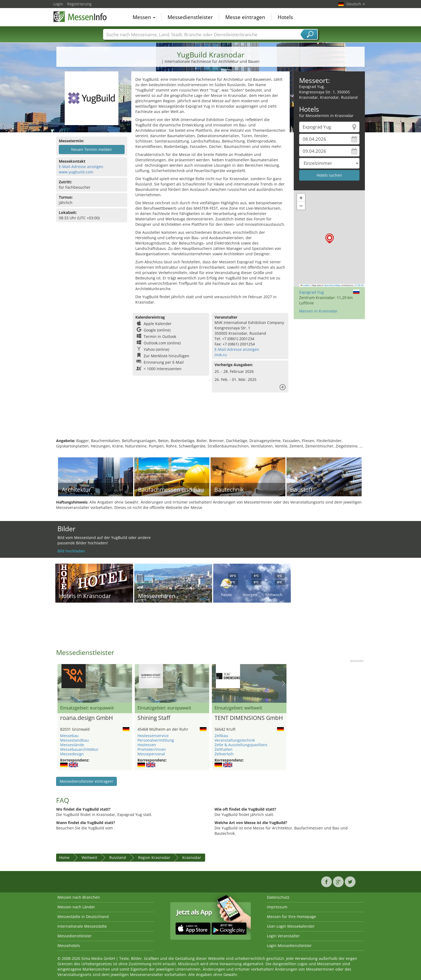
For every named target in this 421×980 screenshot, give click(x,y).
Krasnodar (192, 857)
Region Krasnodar (154, 857)
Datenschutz (278, 897)
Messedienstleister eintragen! (86, 781)
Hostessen (147, 745)
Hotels (285, 17)
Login (58, 4)
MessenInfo (80, 17)
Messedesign (72, 754)
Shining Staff (154, 718)
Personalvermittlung (156, 740)
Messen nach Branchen (79, 897)
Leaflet (305, 285)
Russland (118, 857)
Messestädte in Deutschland (83, 917)
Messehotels (69, 946)
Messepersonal (151, 754)
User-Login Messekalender (291, 926)
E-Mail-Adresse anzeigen (81, 167)
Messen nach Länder (76, 907)
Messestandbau (75, 740)
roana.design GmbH (86, 718)
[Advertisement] (210, 421)
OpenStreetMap (332, 285)
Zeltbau (221, 736)
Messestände (72, 745)
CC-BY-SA (359, 285)
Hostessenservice (153, 736)
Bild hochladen (71, 551)
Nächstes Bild (283, 683)
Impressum (277, 907)
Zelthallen (224, 749)
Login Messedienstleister (289, 946)
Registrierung (79, 4)
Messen (144, 17)
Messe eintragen (245, 17)
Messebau (69, 736)
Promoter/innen (152, 749)
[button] (330, 238)
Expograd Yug (311, 292)
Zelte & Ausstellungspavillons (241, 745)
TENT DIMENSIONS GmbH (249, 718)
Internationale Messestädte (82, 926)
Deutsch (356, 4)
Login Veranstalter (283, 936)
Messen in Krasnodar (318, 311)
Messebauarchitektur (79, 749)
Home (64, 857)
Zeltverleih (224, 754)
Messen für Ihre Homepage (291, 917)
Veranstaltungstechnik (235, 740)
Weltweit (89, 857)
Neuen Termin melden (92, 149)
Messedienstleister (190, 17)
